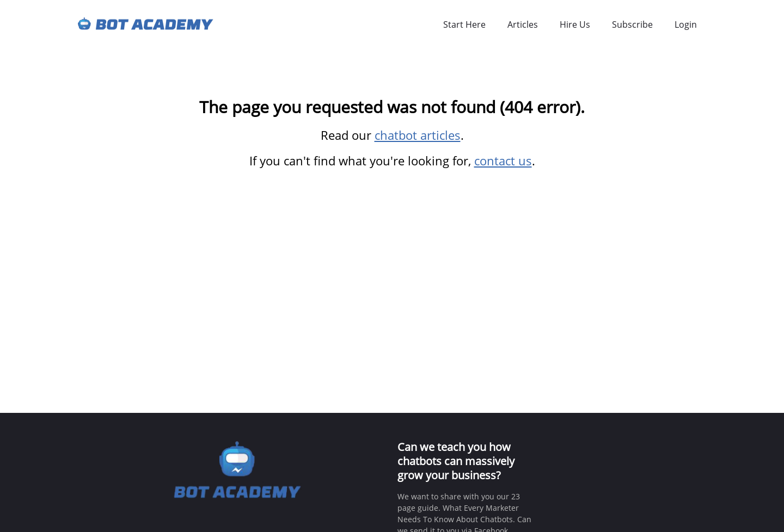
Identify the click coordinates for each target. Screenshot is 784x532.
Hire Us (575, 24)
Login (686, 24)
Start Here (464, 24)
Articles (523, 24)
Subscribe (632, 24)
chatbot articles (418, 135)
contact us (503, 160)
